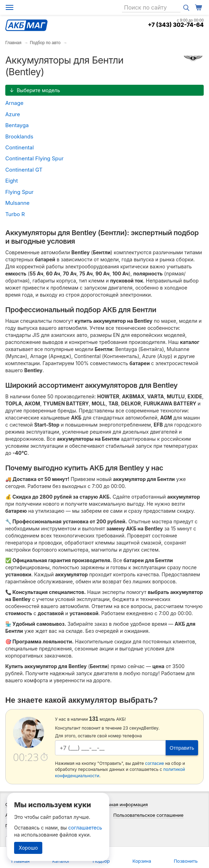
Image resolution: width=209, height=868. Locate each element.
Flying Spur (19, 192)
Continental (20, 147)
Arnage (14, 103)
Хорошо (28, 848)
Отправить (182, 748)
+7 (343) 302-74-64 (176, 25)
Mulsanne (17, 203)
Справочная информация (120, 804)
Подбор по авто (45, 43)
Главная (13, 43)
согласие (155, 763)
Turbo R (15, 214)
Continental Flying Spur (34, 158)
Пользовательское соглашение (149, 815)
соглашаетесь (85, 828)
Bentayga (17, 125)
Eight (12, 181)
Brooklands (19, 136)
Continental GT (24, 170)
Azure (13, 114)
